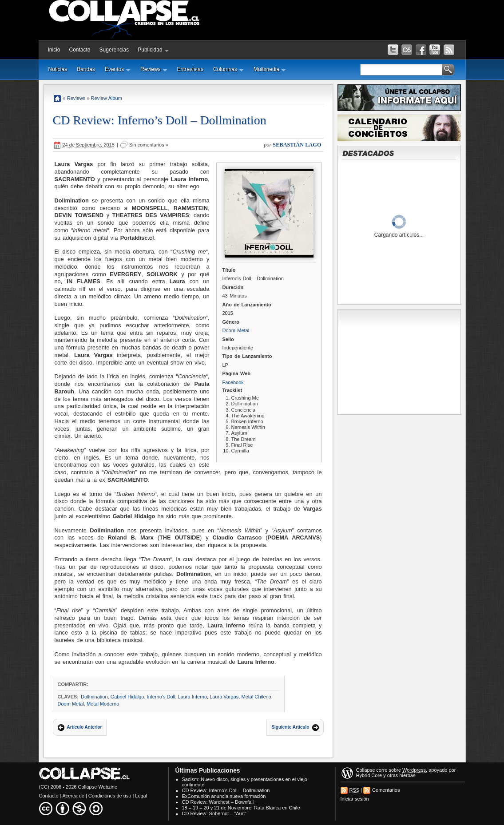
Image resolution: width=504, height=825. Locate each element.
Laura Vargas (224, 697)
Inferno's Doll (161, 697)
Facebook (233, 382)
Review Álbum (107, 98)
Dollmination (94, 697)
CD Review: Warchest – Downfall (218, 802)
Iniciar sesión (355, 799)
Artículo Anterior (85, 727)
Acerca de (73, 796)
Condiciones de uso (110, 796)
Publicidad (153, 50)
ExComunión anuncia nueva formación (224, 796)
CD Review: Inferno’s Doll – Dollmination (160, 120)
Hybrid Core (369, 775)
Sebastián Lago (297, 145)
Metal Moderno (103, 704)
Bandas (86, 69)
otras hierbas (401, 775)
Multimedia (270, 69)
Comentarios (386, 790)
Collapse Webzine (98, 787)
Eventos (118, 69)
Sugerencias (114, 50)
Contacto (80, 50)
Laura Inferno (192, 697)
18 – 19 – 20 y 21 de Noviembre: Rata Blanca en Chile (241, 808)
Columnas (228, 69)
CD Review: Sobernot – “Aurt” (214, 813)
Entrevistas (190, 69)
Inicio (54, 50)
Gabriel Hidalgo (127, 697)
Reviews (154, 69)
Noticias (58, 69)
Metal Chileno (256, 697)
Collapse (366, 770)
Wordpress (414, 770)
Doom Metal (236, 330)
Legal (141, 796)
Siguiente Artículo (290, 727)
